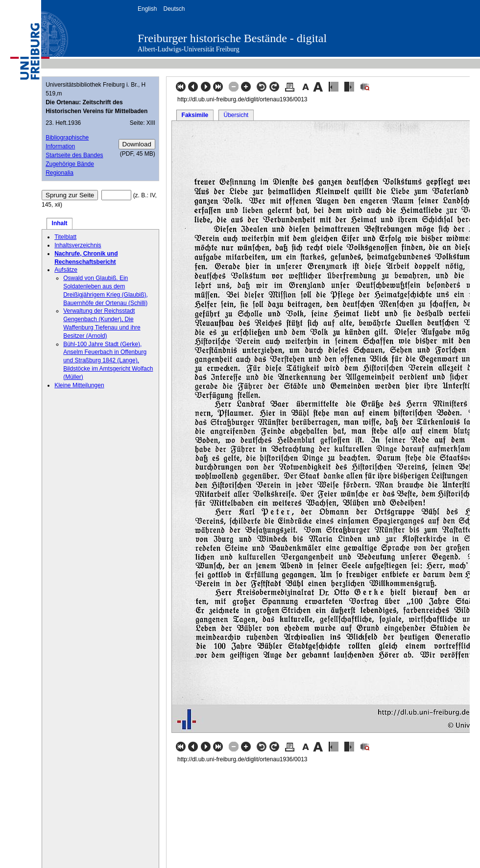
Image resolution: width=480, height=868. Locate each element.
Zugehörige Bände (70, 164)
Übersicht (236, 115)
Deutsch (174, 9)
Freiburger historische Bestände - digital (232, 38)
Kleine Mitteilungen (79, 385)
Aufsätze (66, 270)
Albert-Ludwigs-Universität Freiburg (189, 49)
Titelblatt (65, 237)
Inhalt (60, 223)
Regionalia (60, 173)
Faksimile (195, 115)
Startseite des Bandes (74, 155)
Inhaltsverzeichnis (78, 245)
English (147, 9)
